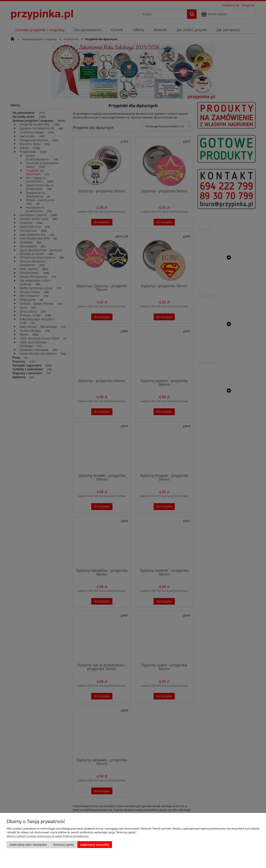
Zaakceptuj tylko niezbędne (28, 845)
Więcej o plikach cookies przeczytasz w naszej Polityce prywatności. (48, 836)
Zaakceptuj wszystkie (95, 845)
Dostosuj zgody (63, 845)
